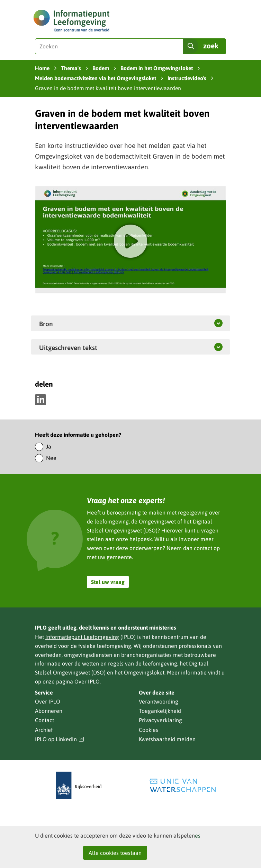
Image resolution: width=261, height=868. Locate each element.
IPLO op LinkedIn (60, 739)
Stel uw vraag (108, 582)
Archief (44, 730)
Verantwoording (159, 701)
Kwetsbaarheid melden (167, 739)
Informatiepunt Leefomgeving (82, 637)
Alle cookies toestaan (115, 853)
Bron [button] (46, 323)
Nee (51, 458)
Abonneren (49, 711)
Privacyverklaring (160, 720)
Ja (49, 446)
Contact (44, 720)
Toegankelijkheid (160, 711)
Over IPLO (87, 681)
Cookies (148, 730)
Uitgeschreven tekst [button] (84, 347)
